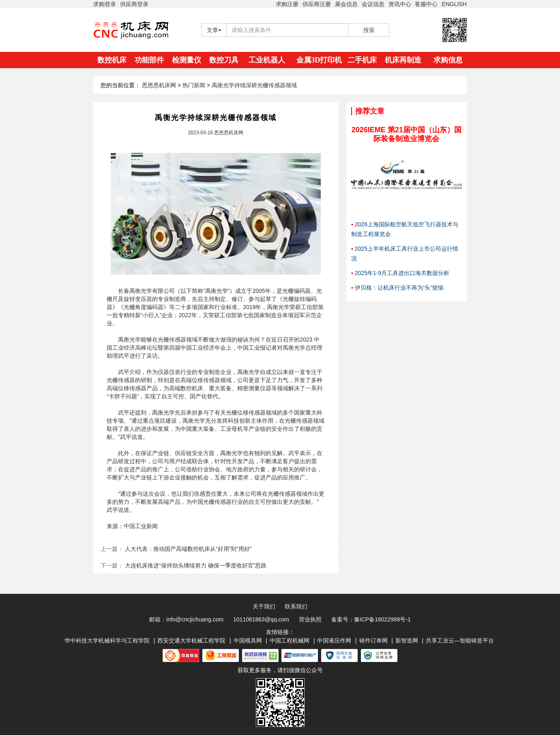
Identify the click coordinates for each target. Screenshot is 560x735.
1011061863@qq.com (261, 619)
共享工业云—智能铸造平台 (460, 640)
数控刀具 (224, 60)
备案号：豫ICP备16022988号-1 (371, 619)
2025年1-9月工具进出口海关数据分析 (402, 273)
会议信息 (373, 4)
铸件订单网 (373, 640)
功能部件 (149, 60)
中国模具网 (248, 640)
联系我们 (296, 606)
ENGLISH (454, 4)
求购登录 (105, 4)
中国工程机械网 (290, 640)
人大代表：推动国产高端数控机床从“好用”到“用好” (188, 549)
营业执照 (310, 619)
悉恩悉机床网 (159, 85)
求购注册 (287, 4)
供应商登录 (134, 4)
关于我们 (264, 606)
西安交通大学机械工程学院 (191, 640)
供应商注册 (317, 4)
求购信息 (448, 60)
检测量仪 (187, 60)
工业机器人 (267, 60)
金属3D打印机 (319, 60)
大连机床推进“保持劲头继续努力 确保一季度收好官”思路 (196, 565)
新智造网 (407, 640)
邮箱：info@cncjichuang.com (186, 619)
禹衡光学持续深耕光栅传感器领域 (254, 85)
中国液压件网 (334, 640)
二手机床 (362, 60)
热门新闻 (194, 85)
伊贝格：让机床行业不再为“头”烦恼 (399, 288)
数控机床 (112, 60)
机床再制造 (403, 60)
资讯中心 (400, 4)
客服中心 (426, 4)
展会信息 (346, 4)
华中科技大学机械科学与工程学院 (107, 640)
